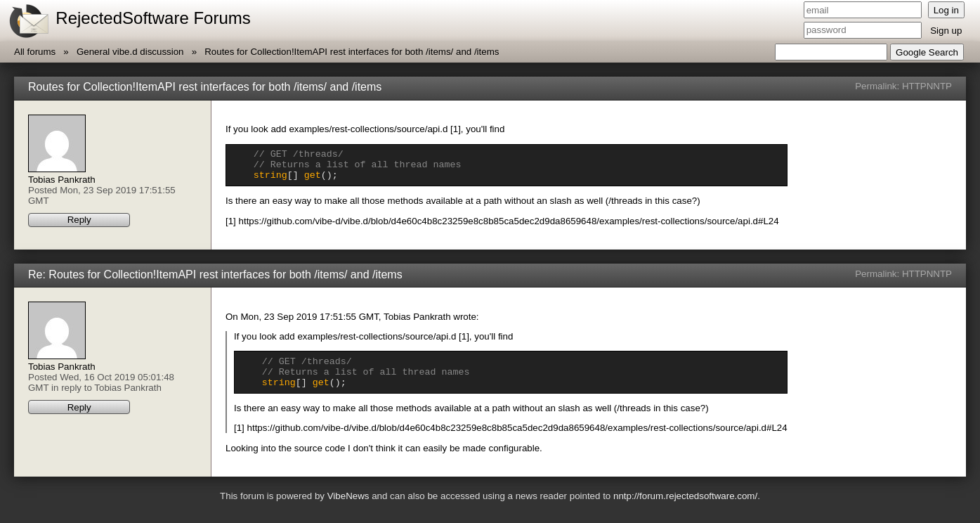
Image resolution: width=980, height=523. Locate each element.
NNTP (939, 86)
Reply (79, 220)
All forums (35, 52)
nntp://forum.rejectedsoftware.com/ (685, 509)
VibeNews (348, 509)
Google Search (927, 52)
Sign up (946, 31)
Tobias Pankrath (62, 180)
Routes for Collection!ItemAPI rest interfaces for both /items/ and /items (352, 52)
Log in (946, 10)
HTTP (914, 86)
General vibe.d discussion (130, 52)
